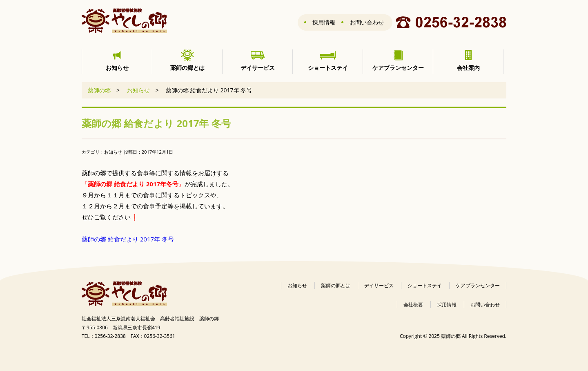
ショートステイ (425, 285)
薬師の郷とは (336, 285)
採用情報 (324, 22)
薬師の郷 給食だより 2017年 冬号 (128, 239)
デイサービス (379, 285)
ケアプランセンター (478, 285)
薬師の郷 (99, 90)
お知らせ (138, 90)
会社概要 (413, 305)
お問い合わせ (367, 22)
